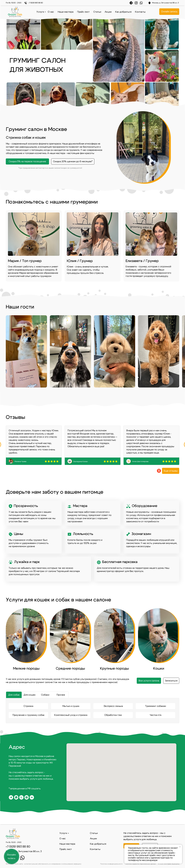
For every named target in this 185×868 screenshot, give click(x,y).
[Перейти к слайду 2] (94, 287)
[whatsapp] (16, 797)
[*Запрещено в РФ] (27, 797)
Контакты (140, 12)
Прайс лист (83, 12)
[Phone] (21, 797)
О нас (51, 12)
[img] (151, 246)
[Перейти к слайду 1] (91, 287)
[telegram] (11, 797)
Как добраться (123, 12)
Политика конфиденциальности (111, 864)
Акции (108, 12)
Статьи (97, 12)
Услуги (40, 12)
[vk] (32, 797)
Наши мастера (66, 12)
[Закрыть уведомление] (180, 847)
